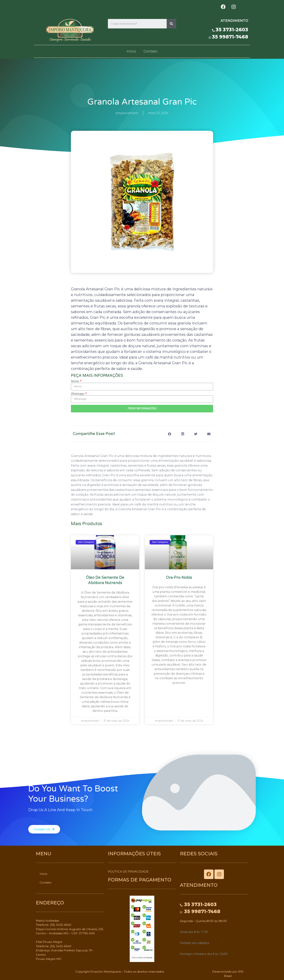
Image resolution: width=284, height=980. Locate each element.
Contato (150, 51)
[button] (44, 829)
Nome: (75, 381)
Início (131, 51)
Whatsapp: (78, 394)
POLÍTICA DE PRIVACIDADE (128, 872)
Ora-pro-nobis (179, 578)
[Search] (171, 24)
